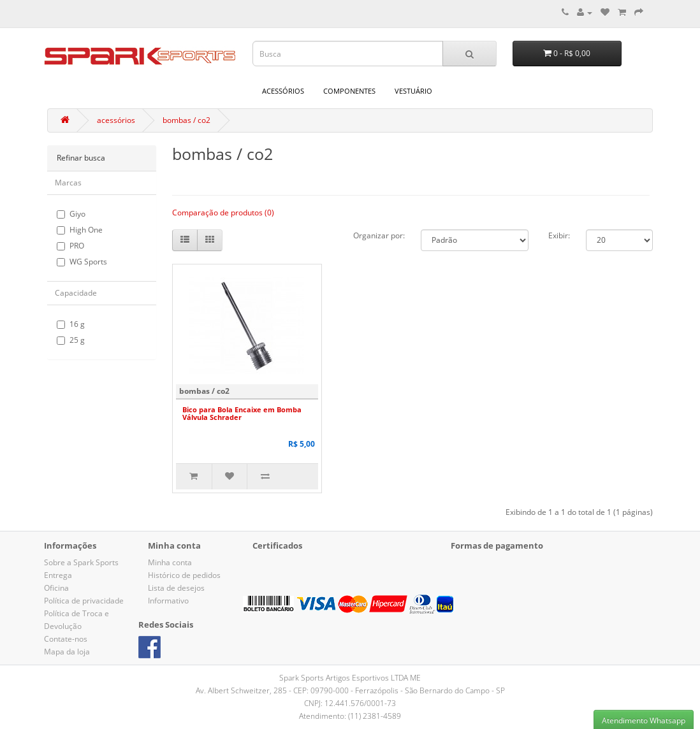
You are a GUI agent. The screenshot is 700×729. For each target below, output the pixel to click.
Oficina (56, 588)
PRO (70, 246)
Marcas (68, 183)
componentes (349, 91)
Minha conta (170, 562)
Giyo (71, 214)
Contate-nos (66, 639)
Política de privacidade (84, 601)
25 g (71, 340)
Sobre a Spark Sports (81, 562)
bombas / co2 (186, 120)
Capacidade (76, 293)
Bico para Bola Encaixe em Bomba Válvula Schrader (242, 413)
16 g (71, 324)
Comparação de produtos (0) (223, 213)
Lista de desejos (176, 588)
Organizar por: (379, 235)
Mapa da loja (67, 652)
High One (80, 230)
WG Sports (82, 262)
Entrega (58, 575)
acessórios (283, 91)
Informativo (168, 601)
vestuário (413, 91)
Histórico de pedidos (184, 575)
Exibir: (559, 235)
